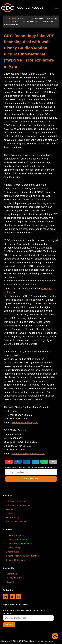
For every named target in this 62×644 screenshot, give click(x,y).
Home (6, 18)
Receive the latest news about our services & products (24, 612)
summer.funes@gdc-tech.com (28, 454)
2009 (13, 18)
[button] (56, 8)
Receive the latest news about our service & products (30, 468)
